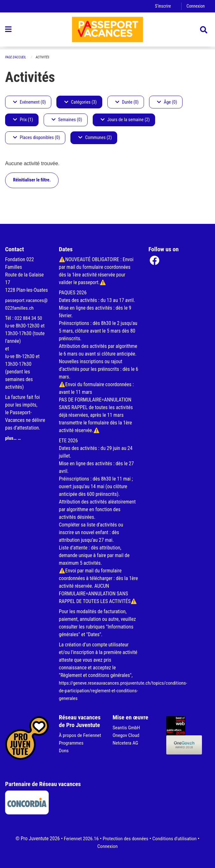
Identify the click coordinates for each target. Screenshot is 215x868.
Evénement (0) (29, 102)
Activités (44, 58)
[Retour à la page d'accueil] (108, 31)
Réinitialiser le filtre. (32, 180)
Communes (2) (95, 138)
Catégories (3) (81, 102)
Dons (64, 758)
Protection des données (125, 839)
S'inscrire (162, 6)
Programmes (72, 750)
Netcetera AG (126, 743)
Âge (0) (167, 102)
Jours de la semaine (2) (125, 120)
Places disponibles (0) (36, 138)
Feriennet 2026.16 (79, 839)
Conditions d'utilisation (176, 839)
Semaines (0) (67, 120)
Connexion (195, 6)
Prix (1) (23, 120)
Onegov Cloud (127, 735)
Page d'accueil (16, 58)
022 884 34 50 (29, 318)
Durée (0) (127, 102)
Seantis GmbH (127, 728)
